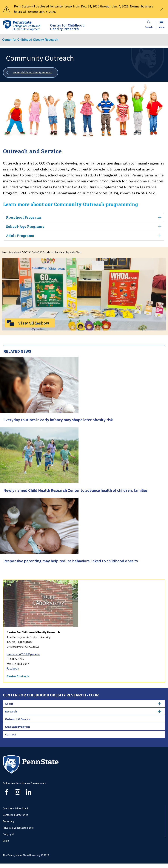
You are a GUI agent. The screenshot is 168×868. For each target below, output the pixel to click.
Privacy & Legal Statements (18, 828)
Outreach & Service (18, 719)
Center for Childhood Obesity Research (30, 40)
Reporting (8, 821)
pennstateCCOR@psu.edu (23, 654)
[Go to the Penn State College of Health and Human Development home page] (22, 25)
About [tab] (83, 704)
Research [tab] (83, 711)
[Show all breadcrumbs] (31, 73)
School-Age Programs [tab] (84, 227)
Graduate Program (17, 727)
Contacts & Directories (16, 815)
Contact (11, 734)
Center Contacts (18, 676)
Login (6, 841)
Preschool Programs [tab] (84, 217)
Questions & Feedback (16, 808)
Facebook (13, 668)
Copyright (8, 834)
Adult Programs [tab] (84, 236)
